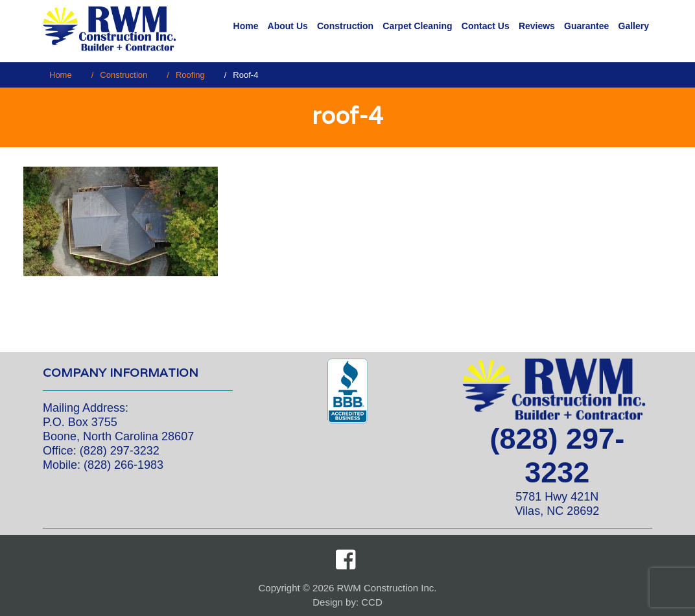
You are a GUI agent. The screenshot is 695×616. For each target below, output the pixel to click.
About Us (288, 26)
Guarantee (586, 26)
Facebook (346, 560)
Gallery (634, 26)
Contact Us (486, 26)
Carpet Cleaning (417, 26)
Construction (345, 26)
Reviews (537, 26)
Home (246, 26)
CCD (372, 602)
